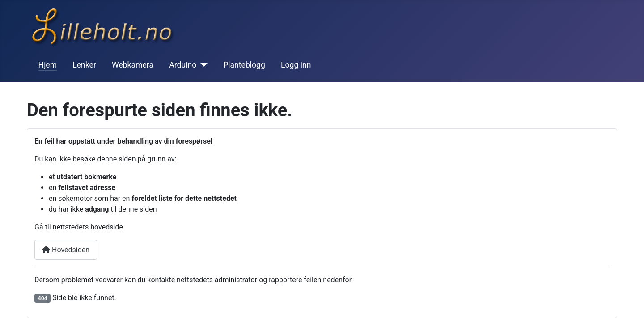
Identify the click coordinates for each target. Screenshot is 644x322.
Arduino (183, 65)
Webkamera (133, 65)
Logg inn (296, 65)
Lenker (84, 65)
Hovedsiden (66, 250)
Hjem (48, 65)
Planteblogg (244, 65)
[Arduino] (202, 65)
